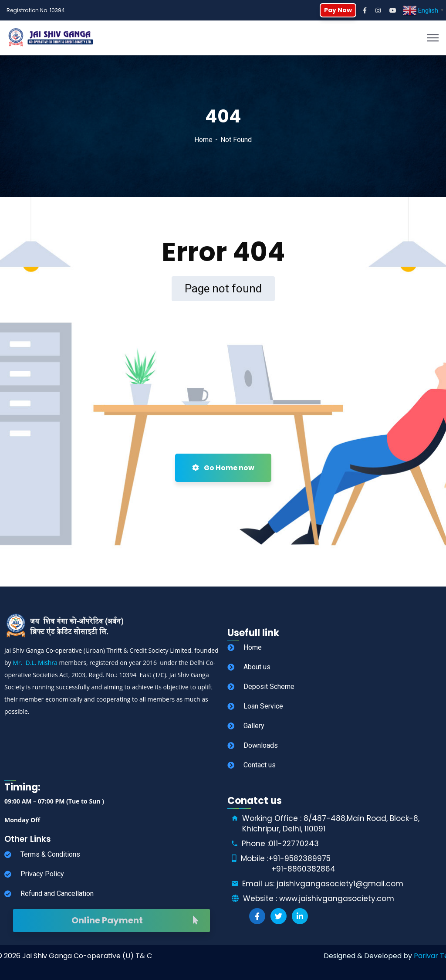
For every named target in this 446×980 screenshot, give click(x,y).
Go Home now (223, 468)
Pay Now (338, 10)
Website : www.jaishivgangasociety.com (319, 899)
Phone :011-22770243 (280, 844)
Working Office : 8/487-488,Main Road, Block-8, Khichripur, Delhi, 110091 (331, 824)
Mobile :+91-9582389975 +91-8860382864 (288, 864)
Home (203, 140)
